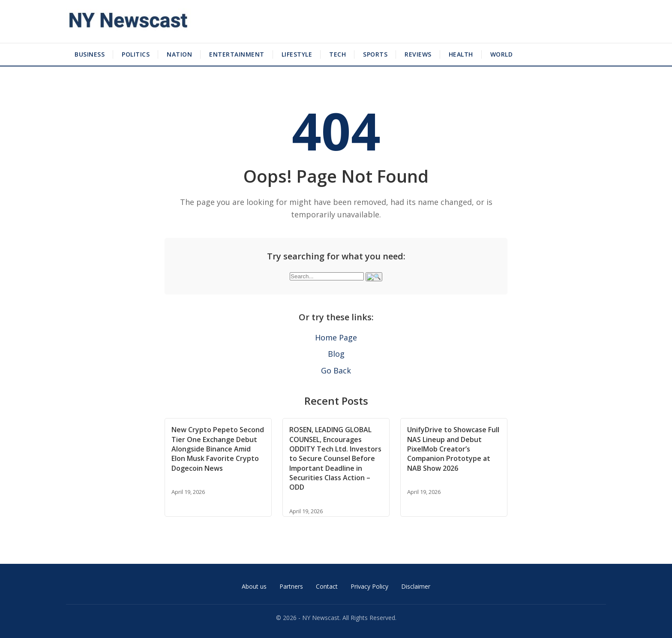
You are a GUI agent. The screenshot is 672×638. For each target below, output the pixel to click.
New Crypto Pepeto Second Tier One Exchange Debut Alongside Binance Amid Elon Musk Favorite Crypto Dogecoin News (218, 449)
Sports (375, 54)
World (502, 54)
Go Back (336, 370)
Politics (136, 54)
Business (90, 54)
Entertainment (237, 54)
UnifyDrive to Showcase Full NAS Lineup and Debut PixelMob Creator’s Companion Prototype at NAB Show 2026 (453, 449)
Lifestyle (297, 54)
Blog (336, 354)
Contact (327, 586)
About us (254, 586)
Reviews (418, 54)
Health (461, 54)
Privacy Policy (369, 586)
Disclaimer (416, 586)
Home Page (336, 337)
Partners (291, 586)
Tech (337, 54)
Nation (179, 54)
